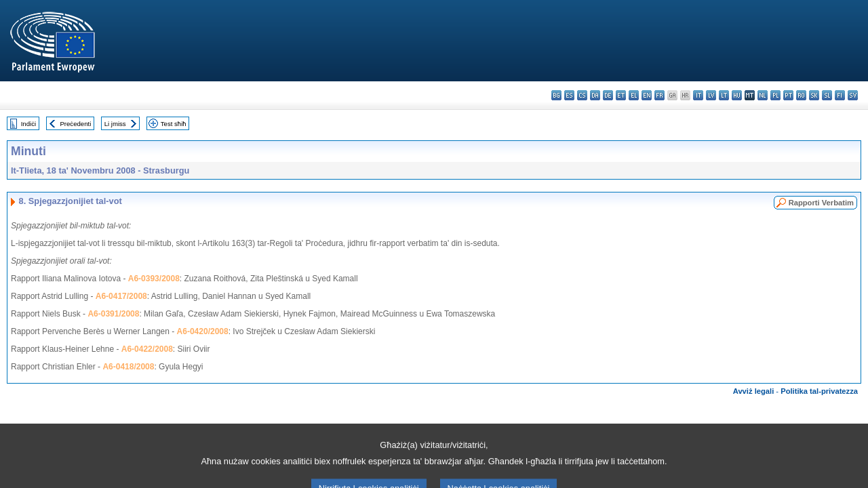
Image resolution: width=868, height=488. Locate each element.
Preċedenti (75, 124)
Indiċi (28, 124)
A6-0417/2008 (121, 296)
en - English (647, 95)
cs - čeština (582, 95)
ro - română (801, 95)
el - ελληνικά (634, 95)
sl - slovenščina (827, 95)
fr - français (659, 95)
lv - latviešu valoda (711, 95)
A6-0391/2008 (113, 314)
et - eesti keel (621, 95)
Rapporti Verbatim (821, 203)
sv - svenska (853, 95)
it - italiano (698, 95)
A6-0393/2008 (154, 279)
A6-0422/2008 (147, 349)
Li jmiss (115, 124)
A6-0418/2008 (128, 367)
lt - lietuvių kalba (724, 95)
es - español (569, 95)
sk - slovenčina (814, 95)
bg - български (556, 95)
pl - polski (775, 95)
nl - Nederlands (763, 95)
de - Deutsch (608, 95)
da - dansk (595, 95)
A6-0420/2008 (203, 331)
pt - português (788, 95)
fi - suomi (840, 95)
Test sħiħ (174, 124)
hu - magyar (737, 95)
